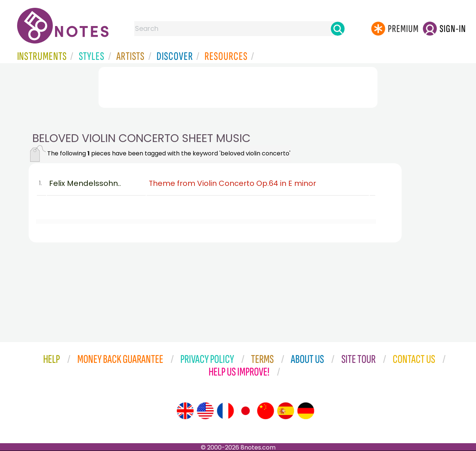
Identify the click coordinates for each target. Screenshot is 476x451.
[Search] (338, 29)
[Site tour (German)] (306, 411)
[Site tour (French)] (225, 411)
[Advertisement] (238, 87)
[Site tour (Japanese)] (245, 411)
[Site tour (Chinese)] (266, 411)
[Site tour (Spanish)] (286, 411)
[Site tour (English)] (185, 411)
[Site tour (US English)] (205, 411)
